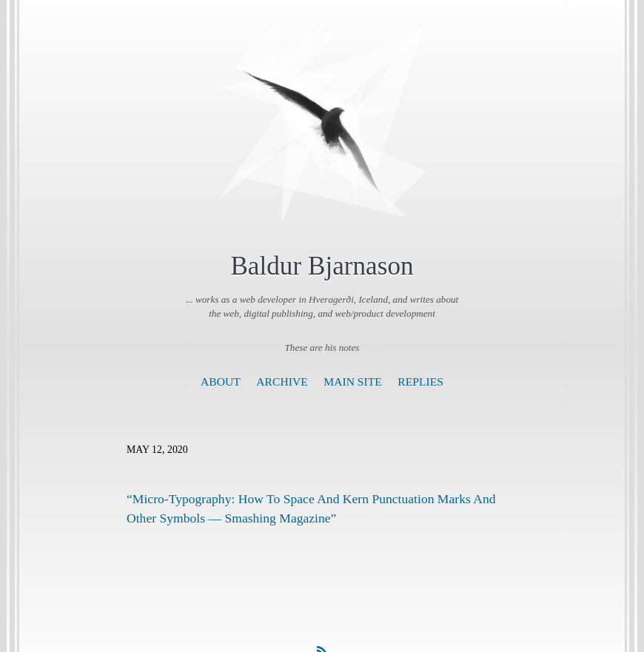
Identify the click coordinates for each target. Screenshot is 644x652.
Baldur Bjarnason (322, 266)
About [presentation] (221, 382)
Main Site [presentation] (353, 382)
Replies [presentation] (420, 382)
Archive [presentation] (282, 382)
